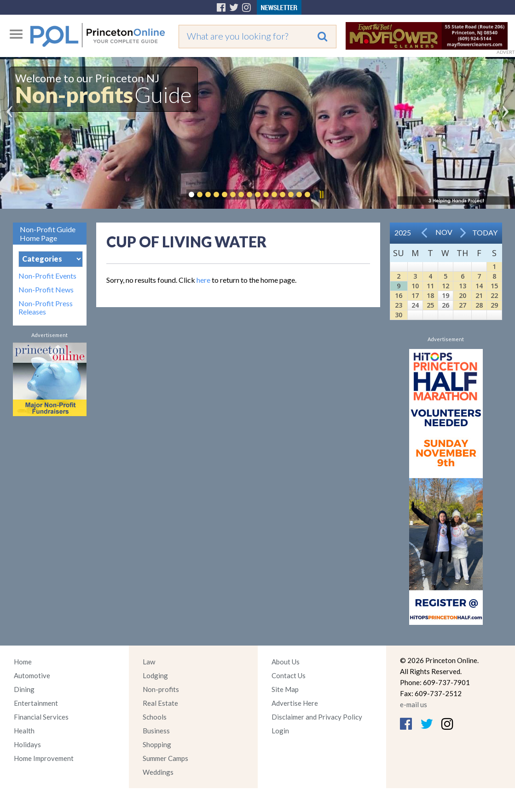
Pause (321, 194)
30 (399, 315)
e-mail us (414, 704)
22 (494, 295)
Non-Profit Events (47, 276)
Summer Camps (165, 758)
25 (430, 305)
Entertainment (36, 703)
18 (430, 295)
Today (485, 232)
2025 (403, 232)
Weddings (158, 772)
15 (494, 286)
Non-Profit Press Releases (46, 308)
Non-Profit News (46, 290)
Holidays (27, 744)
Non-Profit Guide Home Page (48, 234)
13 (463, 286)
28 (479, 305)
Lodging (155, 675)
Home (23, 662)
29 (494, 305)
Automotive (32, 675)
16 (399, 295)
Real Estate (160, 703)
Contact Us (289, 675)
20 (463, 295)
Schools (155, 717)
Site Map (285, 689)
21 (479, 295)
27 (463, 305)
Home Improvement (44, 758)
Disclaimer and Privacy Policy (317, 717)
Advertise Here (295, 703)
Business (156, 731)
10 (415, 286)
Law (149, 662)
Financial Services (41, 717)
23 (399, 305)
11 (430, 286)
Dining (24, 689)
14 (479, 286)
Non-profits (161, 689)
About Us (286, 662)
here (203, 280)
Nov (444, 232)
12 (446, 286)
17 (415, 295)
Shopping (157, 744)
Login (280, 731)
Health (24, 731)
